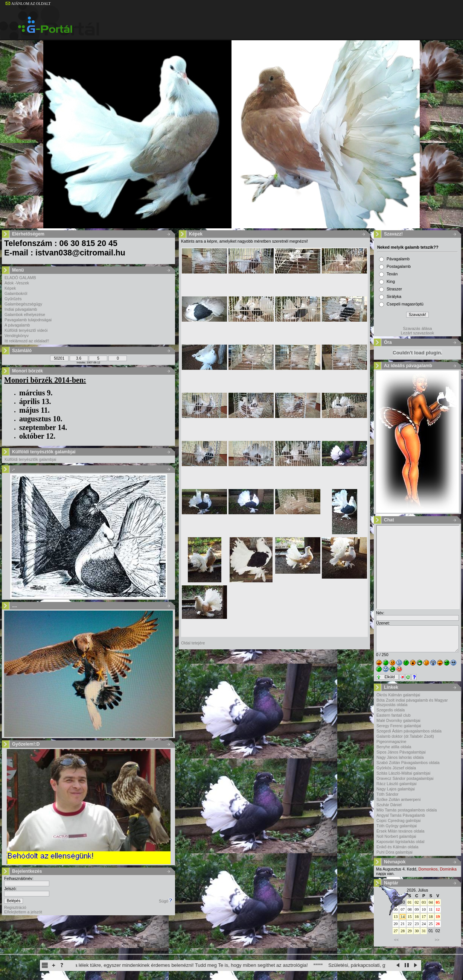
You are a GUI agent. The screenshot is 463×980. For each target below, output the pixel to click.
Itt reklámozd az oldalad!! (27, 341)
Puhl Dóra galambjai (394, 852)
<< (396, 940)
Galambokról (16, 293)
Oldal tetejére (193, 643)
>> (437, 940)
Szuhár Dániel (389, 805)
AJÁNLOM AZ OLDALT (28, 4)
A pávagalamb (17, 325)
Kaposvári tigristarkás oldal (400, 842)
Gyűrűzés (13, 299)
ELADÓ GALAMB (20, 278)
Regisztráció (15, 907)
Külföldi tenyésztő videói (26, 330)
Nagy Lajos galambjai (396, 789)
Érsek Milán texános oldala (400, 831)
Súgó (166, 901)
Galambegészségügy (23, 304)
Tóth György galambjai (397, 826)
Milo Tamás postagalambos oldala (407, 810)
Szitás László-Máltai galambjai (403, 773)
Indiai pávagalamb (21, 309)
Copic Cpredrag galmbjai (398, 820)
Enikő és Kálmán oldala (397, 847)
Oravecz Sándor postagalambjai (405, 778)
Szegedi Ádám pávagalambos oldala (409, 731)
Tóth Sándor (388, 794)
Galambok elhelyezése (25, 315)
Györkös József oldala (396, 768)
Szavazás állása (417, 328)
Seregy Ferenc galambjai (399, 726)
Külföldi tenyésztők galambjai (30, 459)
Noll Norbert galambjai (396, 836)
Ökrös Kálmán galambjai (398, 695)
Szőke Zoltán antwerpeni (398, 799)
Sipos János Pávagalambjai (401, 752)
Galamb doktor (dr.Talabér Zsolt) (405, 736)
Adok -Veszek (17, 283)
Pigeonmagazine (391, 741)
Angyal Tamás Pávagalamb (401, 815)
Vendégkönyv (17, 336)
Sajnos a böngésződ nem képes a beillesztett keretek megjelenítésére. (418, 567)
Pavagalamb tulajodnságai (28, 320)
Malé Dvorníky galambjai (398, 720)
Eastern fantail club (394, 715)
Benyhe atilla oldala (394, 747)
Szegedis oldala (391, 710)
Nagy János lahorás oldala (400, 757)
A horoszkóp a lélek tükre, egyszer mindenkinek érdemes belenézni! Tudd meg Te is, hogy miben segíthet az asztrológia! (185, 965)
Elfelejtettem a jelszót (23, 912)
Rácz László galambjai (397, 784)
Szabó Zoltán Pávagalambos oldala (408, 763)
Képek (10, 288)
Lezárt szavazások (417, 333)
